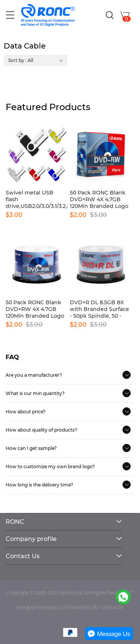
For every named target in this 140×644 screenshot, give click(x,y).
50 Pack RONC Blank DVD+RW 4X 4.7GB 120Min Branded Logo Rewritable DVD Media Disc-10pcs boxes (101, 199)
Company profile (31, 539)
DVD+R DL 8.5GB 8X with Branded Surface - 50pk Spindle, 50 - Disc (99, 309)
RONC (15, 522)
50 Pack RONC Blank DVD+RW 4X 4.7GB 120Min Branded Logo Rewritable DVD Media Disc (36, 309)
